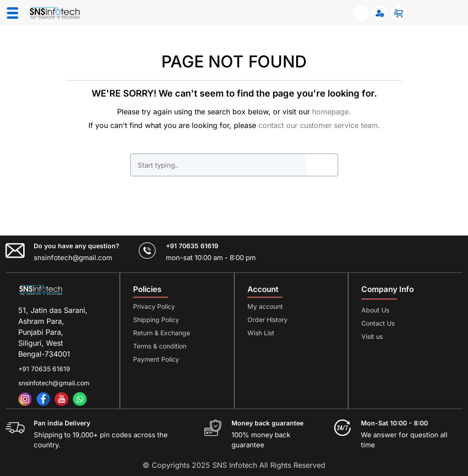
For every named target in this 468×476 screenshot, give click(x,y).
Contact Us (378, 323)
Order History (267, 320)
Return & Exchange (162, 333)
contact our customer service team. (319, 125)
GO (322, 165)
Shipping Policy (156, 320)
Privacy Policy (154, 306)
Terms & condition (160, 346)
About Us (375, 310)
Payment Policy (156, 359)
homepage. (332, 112)
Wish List (261, 333)
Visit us (372, 336)
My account (265, 306)
